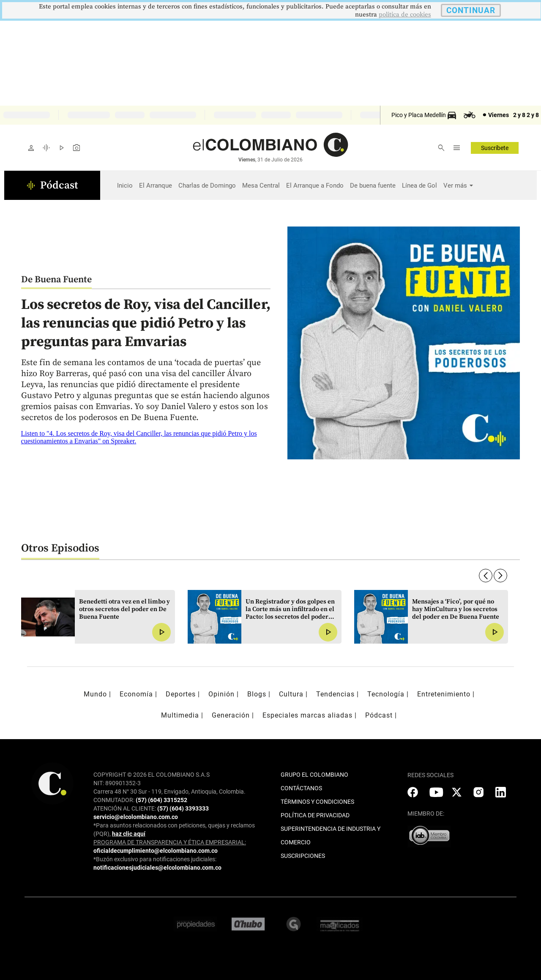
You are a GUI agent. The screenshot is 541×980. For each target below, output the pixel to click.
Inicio (125, 186)
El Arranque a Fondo (315, 186)
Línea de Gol (419, 186)
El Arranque (156, 186)
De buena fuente (373, 186)
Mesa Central (261, 186)
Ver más (455, 186)
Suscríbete (495, 148)
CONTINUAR (471, 10)
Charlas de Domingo (207, 186)
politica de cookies (405, 15)
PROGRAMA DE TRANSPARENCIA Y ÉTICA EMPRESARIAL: (170, 842)
